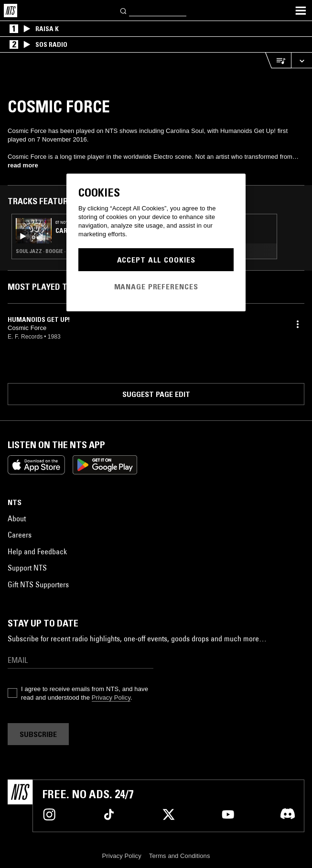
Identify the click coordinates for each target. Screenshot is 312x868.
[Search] (124, 10)
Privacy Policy (111, 698)
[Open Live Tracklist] (278, 60)
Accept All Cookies (156, 260)
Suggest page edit (156, 394)
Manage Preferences (156, 286)
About (17, 518)
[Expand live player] (301, 60)
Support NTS (27, 568)
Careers (20, 535)
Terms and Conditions (180, 856)
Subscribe (38, 734)
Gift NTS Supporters (38, 584)
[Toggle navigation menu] (301, 11)
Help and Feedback (37, 551)
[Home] (11, 11)
